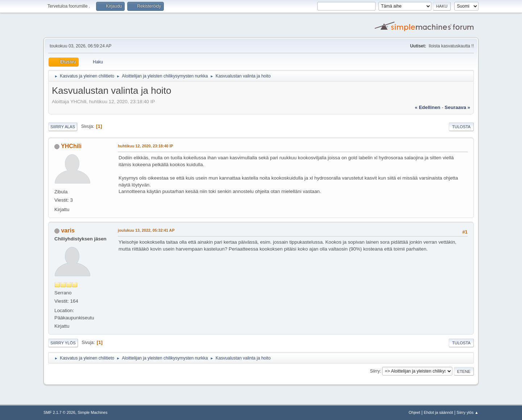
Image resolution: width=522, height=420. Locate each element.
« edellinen (427, 107)
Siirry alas (63, 127)
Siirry (375, 371)
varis (68, 230)
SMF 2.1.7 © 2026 (59, 412)
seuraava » (457, 107)
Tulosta (461, 127)
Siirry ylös (63, 343)
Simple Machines (92, 412)
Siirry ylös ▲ (468, 412)
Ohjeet (414, 412)
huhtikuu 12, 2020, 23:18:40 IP (146, 146)
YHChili (71, 146)
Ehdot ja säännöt (438, 412)
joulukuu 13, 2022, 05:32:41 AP (146, 230)
